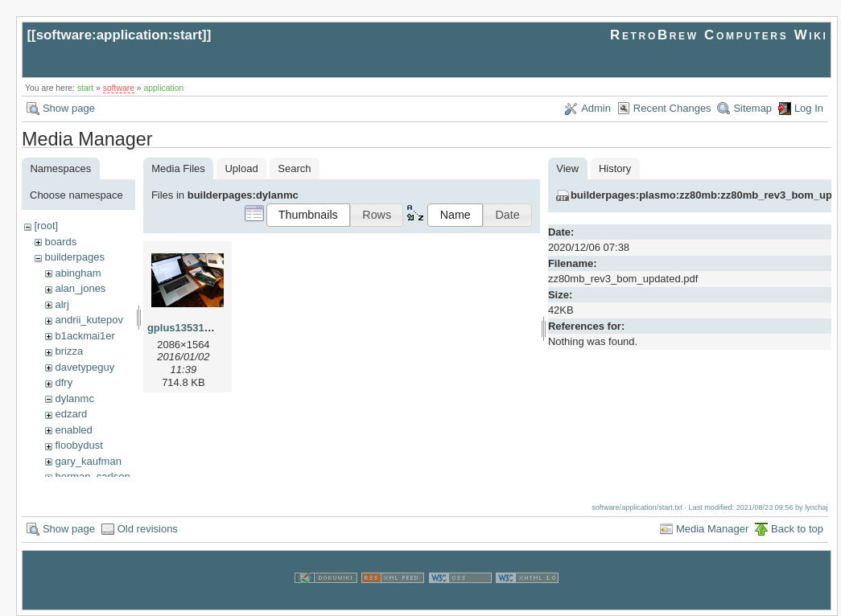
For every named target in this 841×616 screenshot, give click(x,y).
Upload (241, 168)
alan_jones (80, 288)
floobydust (78, 445)
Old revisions (148, 528)
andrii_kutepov (89, 320)
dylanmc (74, 398)
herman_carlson (92, 476)
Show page (69, 108)
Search (294, 168)
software (119, 88)
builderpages (74, 257)
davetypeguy (85, 367)
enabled (73, 430)
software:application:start (119, 35)
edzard (71, 414)
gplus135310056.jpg (197, 328)
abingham (78, 273)
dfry (64, 382)
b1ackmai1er (85, 336)
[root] (46, 226)
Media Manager (712, 528)
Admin (596, 108)
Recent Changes (672, 108)
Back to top (797, 528)
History (615, 168)
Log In (809, 108)
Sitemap (752, 108)
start (85, 88)
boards (60, 242)
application (164, 88)
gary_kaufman (88, 461)
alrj (62, 304)
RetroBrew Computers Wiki (719, 35)
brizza (69, 351)
